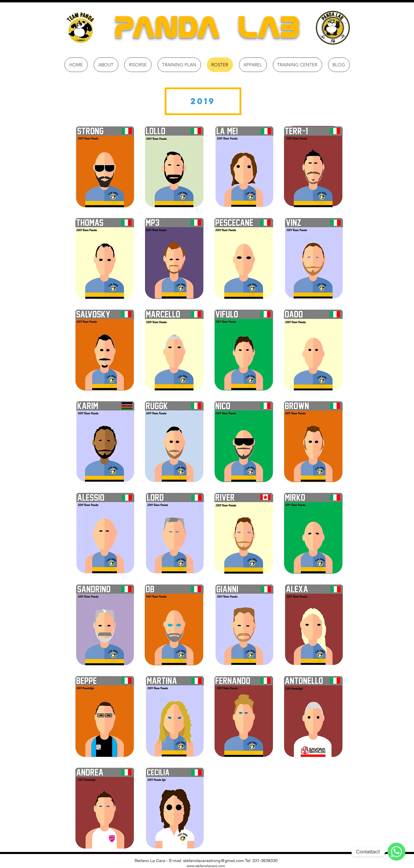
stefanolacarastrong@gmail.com (214, 861)
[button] (203, 101)
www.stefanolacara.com (206, 866)
